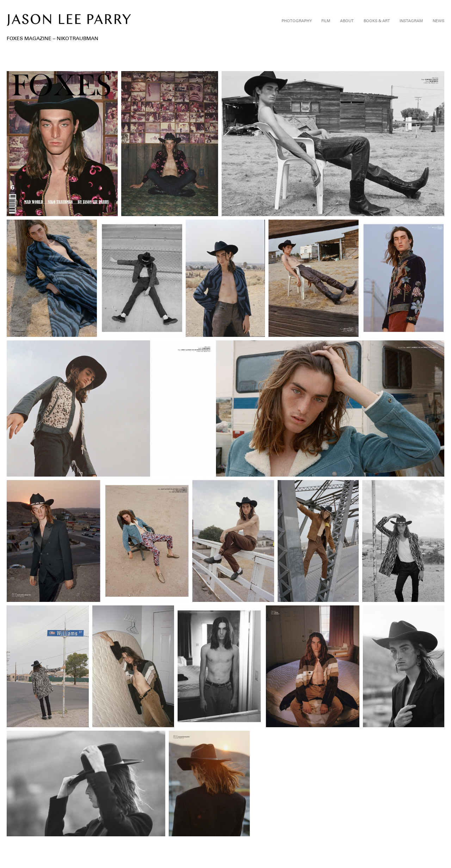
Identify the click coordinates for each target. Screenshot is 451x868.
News (438, 21)
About (347, 21)
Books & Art (377, 21)
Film (326, 21)
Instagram (411, 21)
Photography (297, 21)
